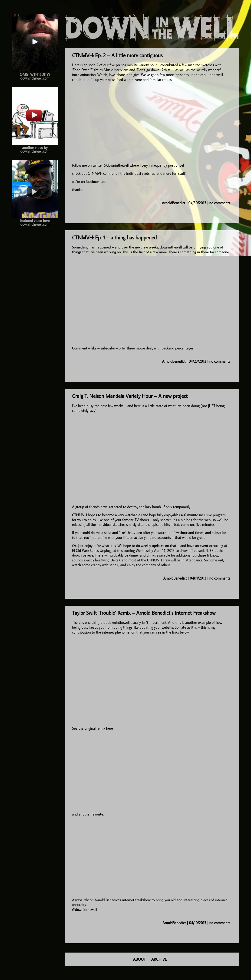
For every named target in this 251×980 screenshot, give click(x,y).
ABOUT (139, 959)
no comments (220, 203)
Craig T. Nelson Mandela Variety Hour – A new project (130, 396)
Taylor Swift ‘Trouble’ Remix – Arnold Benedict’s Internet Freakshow (144, 613)
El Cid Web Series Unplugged (94, 550)
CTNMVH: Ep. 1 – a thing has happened (114, 237)
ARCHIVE (159, 959)
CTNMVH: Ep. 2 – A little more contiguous (117, 55)
